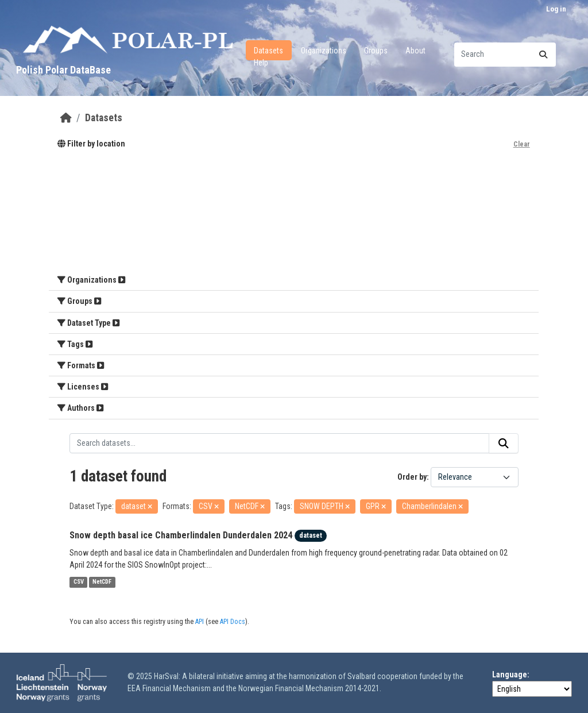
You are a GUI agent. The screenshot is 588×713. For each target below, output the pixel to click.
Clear (522, 144)
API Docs (233, 622)
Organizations (324, 51)
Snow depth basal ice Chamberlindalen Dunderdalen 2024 (181, 535)
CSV (79, 582)
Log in (556, 9)
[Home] (66, 118)
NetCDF (102, 582)
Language (510, 675)
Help (261, 63)
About (415, 51)
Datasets (268, 51)
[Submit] (543, 55)
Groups (376, 51)
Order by (412, 477)
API (200, 622)
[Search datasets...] (505, 55)
